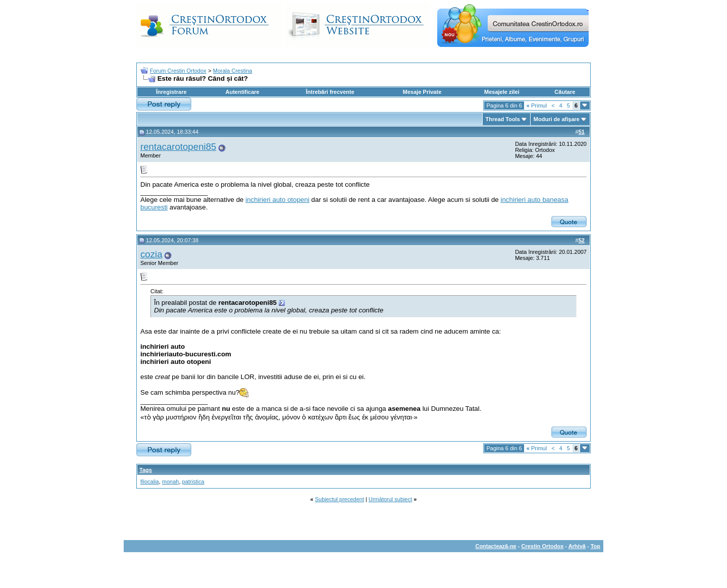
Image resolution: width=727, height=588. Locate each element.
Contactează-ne (496, 546)
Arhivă (577, 546)
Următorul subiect (390, 499)
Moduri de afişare (557, 119)
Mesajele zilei (502, 92)
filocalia (150, 482)
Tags (146, 470)
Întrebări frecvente (330, 92)
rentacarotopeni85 (178, 147)
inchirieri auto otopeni (277, 200)
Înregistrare (171, 92)
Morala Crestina (233, 71)
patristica (193, 482)
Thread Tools (503, 119)
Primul (537, 105)
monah (171, 482)
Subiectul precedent (340, 499)
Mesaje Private (422, 92)
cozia (151, 254)
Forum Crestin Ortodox (178, 71)
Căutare (565, 92)
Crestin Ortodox (543, 546)
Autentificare (242, 92)
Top (595, 546)
